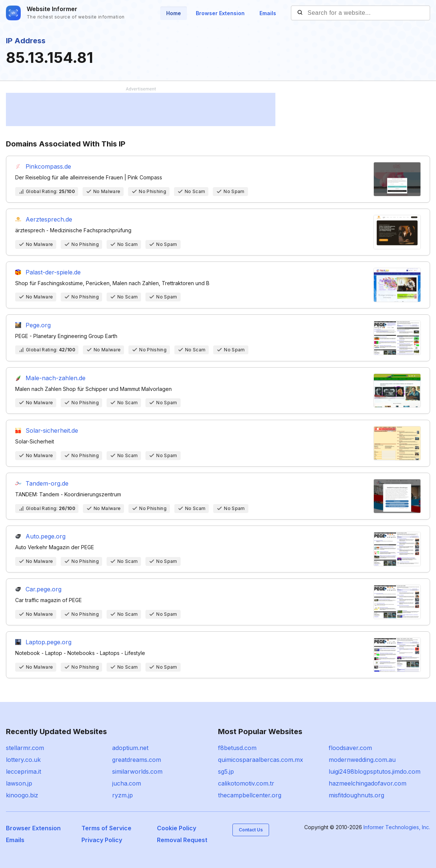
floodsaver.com (350, 748)
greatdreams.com (137, 760)
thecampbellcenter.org (250, 795)
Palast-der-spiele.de (53, 272)
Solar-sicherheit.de (52, 430)
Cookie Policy (177, 828)
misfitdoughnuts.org (356, 795)
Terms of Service (106, 828)
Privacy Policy (102, 840)
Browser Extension (220, 13)
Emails (268, 13)
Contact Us (251, 830)
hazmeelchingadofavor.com (368, 783)
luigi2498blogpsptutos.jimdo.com (375, 771)
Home (174, 13)
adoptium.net (130, 748)
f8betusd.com (237, 748)
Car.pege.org (43, 589)
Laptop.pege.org (48, 642)
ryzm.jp (123, 795)
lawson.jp (19, 783)
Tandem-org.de (47, 483)
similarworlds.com (137, 771)
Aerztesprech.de (49, 219)
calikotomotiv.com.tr (246, 783)
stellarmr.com (25, 748)
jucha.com (127, 783)
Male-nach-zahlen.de (56, 378)
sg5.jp (226, 771)
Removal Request (182, 840)
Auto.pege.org (46, 536)
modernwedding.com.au (362, 760)
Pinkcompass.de (48, 166)
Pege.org (38, 325)
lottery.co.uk (23, 760)
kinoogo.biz (22, 795)
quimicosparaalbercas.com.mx (261, 760)
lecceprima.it (24, 771)
